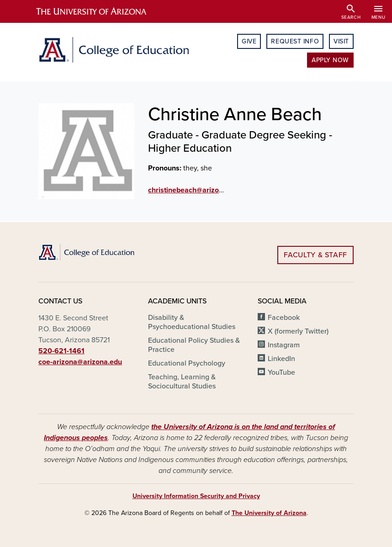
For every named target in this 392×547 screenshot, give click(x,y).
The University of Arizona (269, 513)
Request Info (295, 41)
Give (249, 41)
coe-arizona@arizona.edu (80, 362)
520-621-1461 (61, 351)
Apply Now (330, 60)
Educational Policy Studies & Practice (194, 345)
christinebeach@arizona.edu (195, 190)
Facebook (284, 318)
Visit (341, 41)
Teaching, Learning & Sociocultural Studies (182, 382)
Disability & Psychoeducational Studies (192, 322)
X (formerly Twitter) (298, 331)
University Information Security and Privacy (196, 496)
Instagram (284, 345)
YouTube (281, 372)
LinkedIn (281, 359)
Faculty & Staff (315, 255)
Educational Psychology (187, 363)
